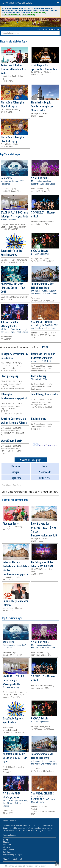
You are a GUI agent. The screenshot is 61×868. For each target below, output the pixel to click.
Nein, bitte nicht (28, 15)
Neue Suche (17, 485)
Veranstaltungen (7, 485)
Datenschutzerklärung (38, 13)
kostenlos (7, 845)
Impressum (29, 866)
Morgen (51, 828)
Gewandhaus (37, 828)
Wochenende (45, 828)
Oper (48, 830)
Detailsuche (8, 852)
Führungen (40, 826)
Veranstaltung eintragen (13, 855)
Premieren (20, 828)
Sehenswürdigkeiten (38, 830)
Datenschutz (19, 866)
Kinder (52, 831)
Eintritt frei (29, 828)
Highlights (13, 828)
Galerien (12, 825)
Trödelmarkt (27, 825)
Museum (21, 831)
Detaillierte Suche (54, 29)
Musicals (15, 830)
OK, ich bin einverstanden (11, 15)
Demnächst (6, 826)
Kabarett (26, 830)
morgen (45, 29)
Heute (24, 828)
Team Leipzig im (40, 866)
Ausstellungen (35, 826)
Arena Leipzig (46, 826)
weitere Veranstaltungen (45, 445)
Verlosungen (19, 826)
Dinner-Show (7, 831)
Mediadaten (10, 866)
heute (39, 29)
